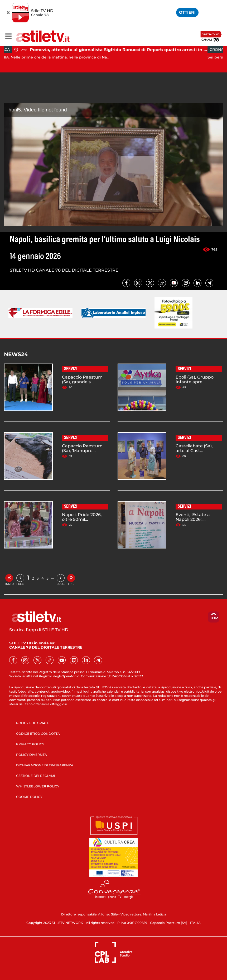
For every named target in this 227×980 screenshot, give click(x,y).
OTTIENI (187, 12)
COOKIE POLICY (29, 797)
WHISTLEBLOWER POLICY (38, 786)
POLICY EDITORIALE (33, 723)
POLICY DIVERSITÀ (32, 755)
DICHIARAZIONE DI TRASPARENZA (45, 765)
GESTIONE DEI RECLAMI (36, 776)
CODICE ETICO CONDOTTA (38, 734)
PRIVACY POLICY (30, 744)
